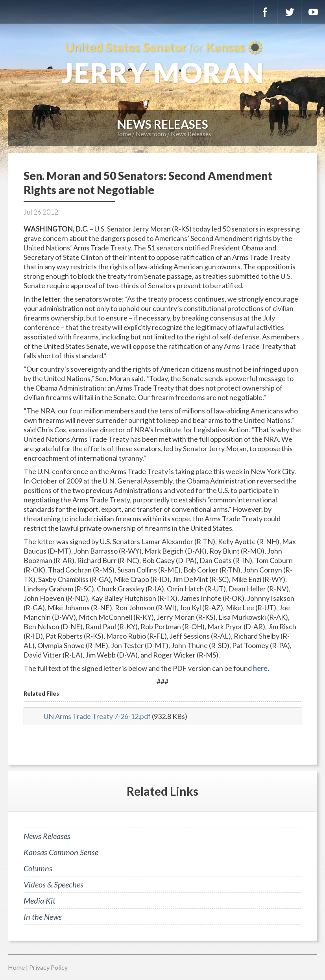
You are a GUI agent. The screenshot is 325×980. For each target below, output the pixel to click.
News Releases (191, 134)
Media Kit (40, 900)
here (260, 668)
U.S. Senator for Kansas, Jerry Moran (162, 63)
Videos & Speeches (54, 884)
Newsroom (151, 134)
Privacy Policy (48, 967)
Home (123, 134)
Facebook (265, 12)
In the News (43, 917)
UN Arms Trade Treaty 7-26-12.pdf (97, 716)
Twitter (289, 12)
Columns (38, 868)
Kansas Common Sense (61, 852)
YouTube (313, 12)
